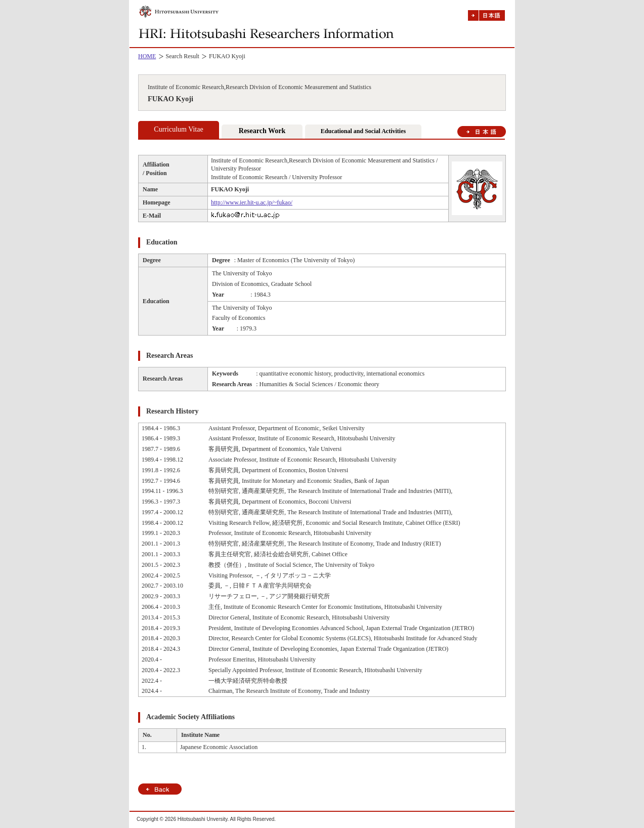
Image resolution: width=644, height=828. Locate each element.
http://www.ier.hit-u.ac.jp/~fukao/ (252, 202)
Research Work (262, 131)
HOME (147, 56)
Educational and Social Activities (363, 131)
